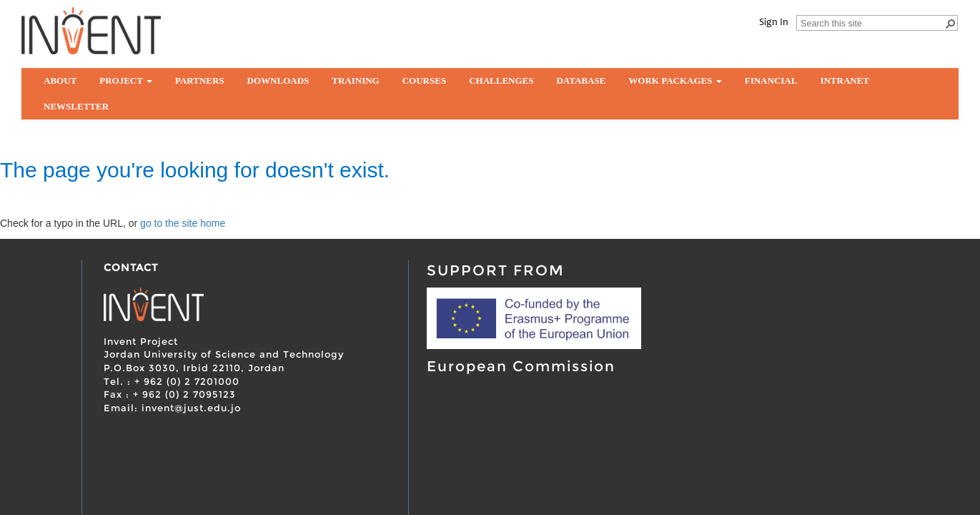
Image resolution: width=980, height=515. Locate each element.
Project (126, 80)
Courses (424, 80)
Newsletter (76, 106)
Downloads (278, 80)
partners (200, 80)
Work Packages (675, 80)
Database (581, 80)
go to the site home (183, 223)
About (60, 80)
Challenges (501, 80)
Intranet (845, 80)
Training (355, 80)
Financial (771, 80)
